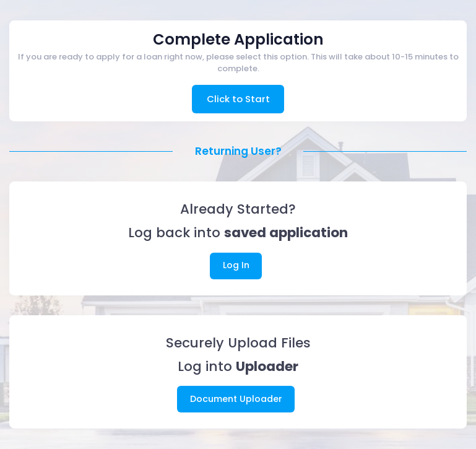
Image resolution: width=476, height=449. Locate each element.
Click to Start (238, 99)
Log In (236, 265)
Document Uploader (236, 399)
